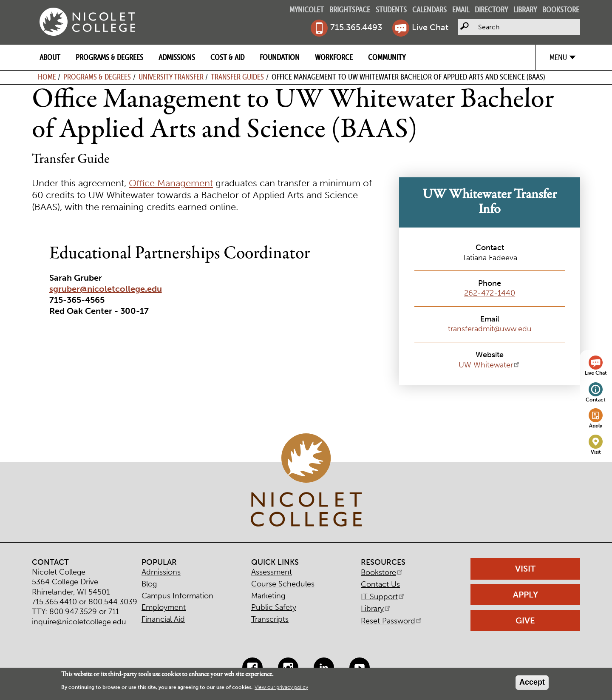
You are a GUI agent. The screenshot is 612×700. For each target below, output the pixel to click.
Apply (596, 425)
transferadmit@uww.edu (490, 329)
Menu (558, 57)
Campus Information (177, 596)
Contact (596, 400)
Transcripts (270, 619)
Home (47, 77)
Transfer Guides (237, 77)
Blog (149, 584)
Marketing (268, 596)
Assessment (272, 572)
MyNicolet (307, 10)
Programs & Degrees (109, 57)
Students (391, 10)
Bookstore (561, 10)
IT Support (383, 597)
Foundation (280, 57)
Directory (491, 10)
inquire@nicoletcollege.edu (79, 622)
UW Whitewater (490, 365)
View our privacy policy (281, 687)
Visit (596, 452)
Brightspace (350, 10)
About (50, 57)
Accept (532, 682)
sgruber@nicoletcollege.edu (106, 289)
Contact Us (380, 584)
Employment (164, 607)
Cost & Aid (227, 57)
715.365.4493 (356, 27)
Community (387, 57)
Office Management (171, 183)
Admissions (177, 57)
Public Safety (274, 607)
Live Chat (430, 27)
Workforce (334, 57)
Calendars (429, 10)
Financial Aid (163, 619)
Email (461, 10)
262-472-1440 (490, 293)
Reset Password (392, 621)
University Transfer (171, 77)
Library (525, 10)
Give (525, 620)
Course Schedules (283, 584)
